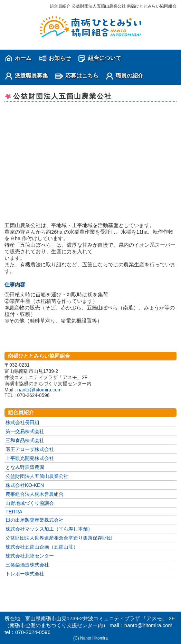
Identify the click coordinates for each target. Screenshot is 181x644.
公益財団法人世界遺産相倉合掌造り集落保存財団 (59, 538)
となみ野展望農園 (25, 467)
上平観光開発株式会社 (30, 458)
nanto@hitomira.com (39, 390)
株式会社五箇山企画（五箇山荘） (42, 547)
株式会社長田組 (22, 422)
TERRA (14, 512)
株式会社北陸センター (30, 556)
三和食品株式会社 (25, 440)
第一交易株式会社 (25, 431)
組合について (105, 58)
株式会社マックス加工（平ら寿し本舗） (49, 529)
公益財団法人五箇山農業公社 (37, 476)
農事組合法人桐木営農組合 (35, 494)
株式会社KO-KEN (25, 485)
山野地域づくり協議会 (30, 503)
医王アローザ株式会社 (30, 449)
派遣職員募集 (31, 76)
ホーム (23, 58)
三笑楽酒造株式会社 (27, 565)
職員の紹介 (130, 76)
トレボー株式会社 (25, 574)
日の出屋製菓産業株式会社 (35, 520)
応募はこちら (82, 76)
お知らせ (60, 58)
